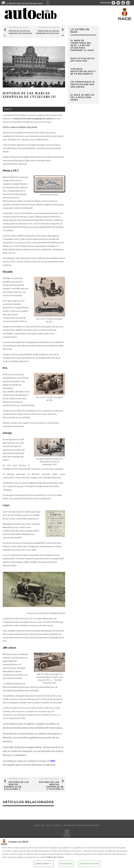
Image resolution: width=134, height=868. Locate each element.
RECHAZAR (66, 864)
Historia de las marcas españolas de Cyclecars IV (50, 33)
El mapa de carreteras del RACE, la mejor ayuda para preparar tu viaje (82, 46)
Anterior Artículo (19, 28)
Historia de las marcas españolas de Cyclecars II (18, 33)
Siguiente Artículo (49, 28)
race (8, 109)
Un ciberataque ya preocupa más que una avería (83, 84)
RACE (40, 4)
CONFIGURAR (44, 864)
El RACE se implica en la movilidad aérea (82, 97)
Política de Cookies (55, 857)
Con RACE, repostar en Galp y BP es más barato (83, 71)
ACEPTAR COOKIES (89, 864)
